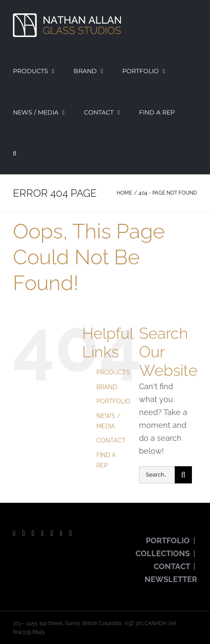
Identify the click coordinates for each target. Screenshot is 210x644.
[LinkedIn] (71, 533)
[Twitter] (24, 533)
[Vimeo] (61, 533)
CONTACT (111, 440)
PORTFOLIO (113, 401)
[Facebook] (14, 533)
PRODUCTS (113, 372)
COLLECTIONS (163, 553)
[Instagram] (43, 533)
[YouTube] (33, 533)
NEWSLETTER (171, 579)
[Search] (183, 475)
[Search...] (157, 475)
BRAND (107, 387)
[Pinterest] (52, 533)
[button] (15, 154)
